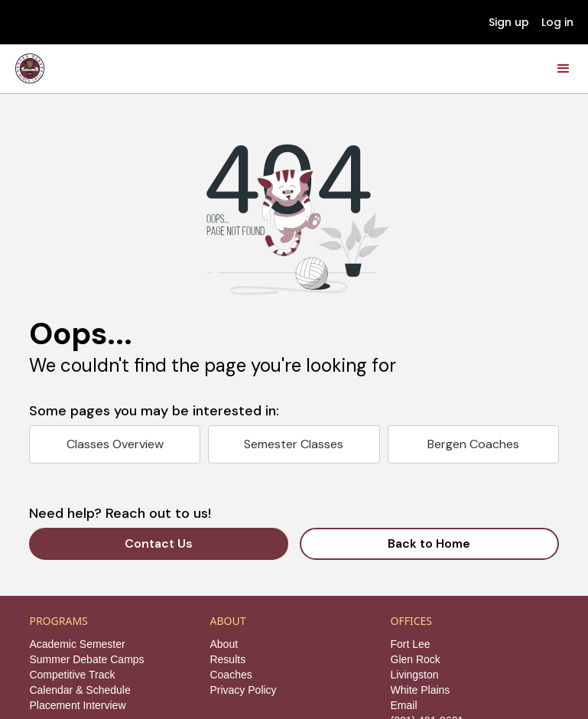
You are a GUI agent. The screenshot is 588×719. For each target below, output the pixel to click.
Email (404, 705)
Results (227, 659)
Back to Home (429, 543)
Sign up (509, 22)
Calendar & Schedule (80, 690)
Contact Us (159, 543)
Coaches (231, 675)
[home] (30, 68)
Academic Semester (77, 644)
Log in (557, 22)
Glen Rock (416, 659)
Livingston (415, 675)
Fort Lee (411, 644)
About (224, 644)
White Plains (421, 690)
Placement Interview (77, 705)
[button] (564, 69)
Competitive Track (72, 675)
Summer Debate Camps (86, 659)
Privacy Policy (243, 690)
